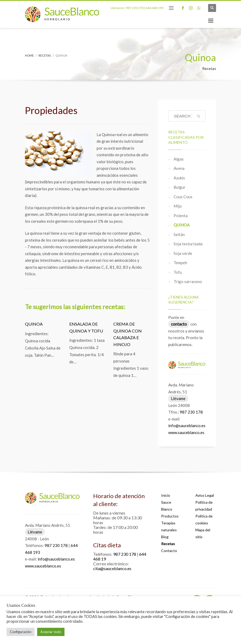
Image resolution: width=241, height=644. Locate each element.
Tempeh (180, 263)
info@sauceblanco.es (187, 426)
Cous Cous (183, 197)
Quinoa (34, 324)
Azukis (179, 178)
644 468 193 (155, 8)
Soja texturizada (188, 244)
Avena (179, 168)
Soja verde (183, 253)
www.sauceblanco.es (186, 432)
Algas (179, 159)
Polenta (181, 216)
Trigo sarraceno (188, 281)
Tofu (178, 272)
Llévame (178, 398)
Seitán (179, 234)
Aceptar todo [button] (51, 632)
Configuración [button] (21, 632)
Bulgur (180, 187)
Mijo (178, 206)
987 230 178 (135, 8)
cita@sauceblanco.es (112, 568)
